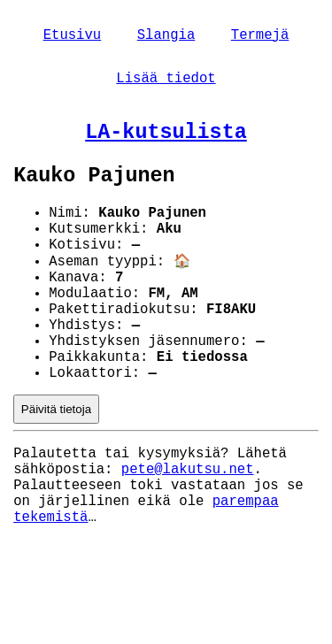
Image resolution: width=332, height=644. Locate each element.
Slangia (166, 37)
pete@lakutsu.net (188, 531)
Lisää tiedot (166, 84)
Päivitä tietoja (56, 465)
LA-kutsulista (166, 142)
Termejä (260, 37)
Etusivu (73, 37)
